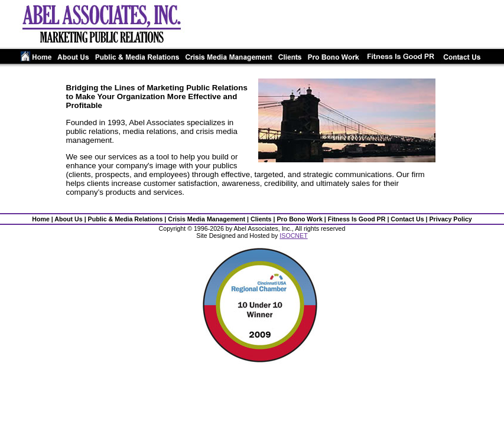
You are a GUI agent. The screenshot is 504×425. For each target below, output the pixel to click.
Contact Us (407, 219)
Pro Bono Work (299, 219)
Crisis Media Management (207, 219)
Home (41, 219)
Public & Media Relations (126, 219)
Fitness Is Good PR (357, 219)
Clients (261, 219)
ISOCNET (293, 236)
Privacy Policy (450, 219)
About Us (68, 219)
